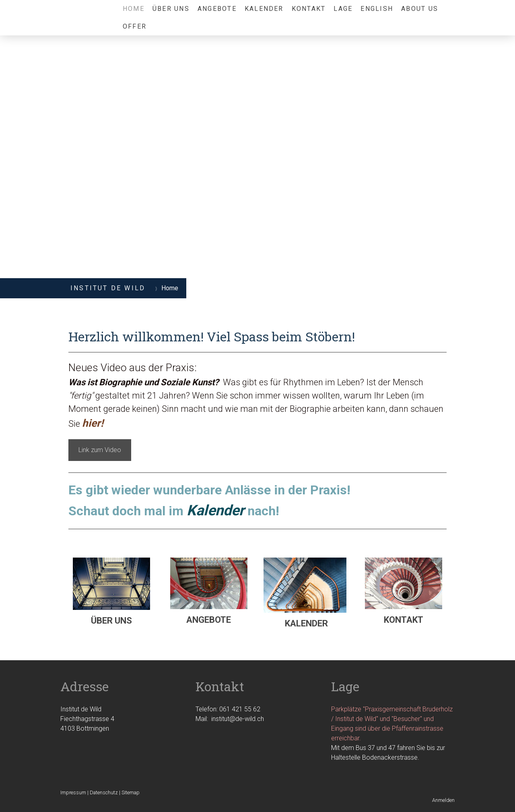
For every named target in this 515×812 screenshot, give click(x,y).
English (377, 9)
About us (420, 9)
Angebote (217, 9)
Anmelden (443, 800)
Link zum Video (100, 450)
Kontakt (309, 9)
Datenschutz (104, 792)
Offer (135, 26)
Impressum (73, 792)
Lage (343, 9)
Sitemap (131, 792)
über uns (171, 9)
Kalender (264, 9)
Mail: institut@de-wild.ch (230, 719)
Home (134, 9)
